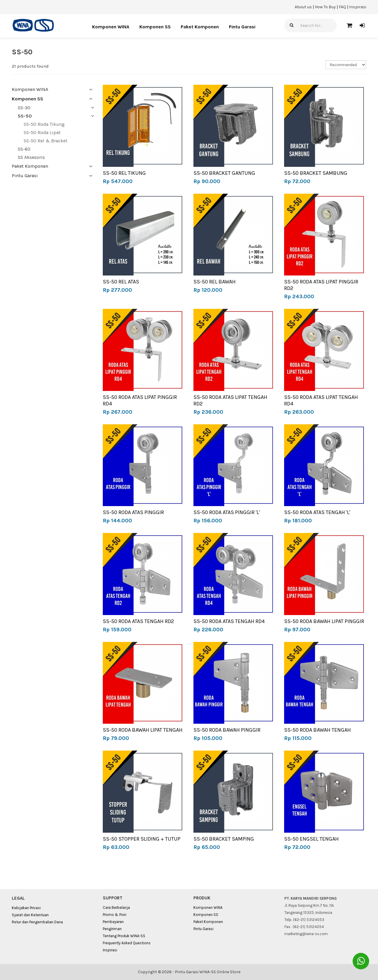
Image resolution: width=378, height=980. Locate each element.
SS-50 (25, 116)
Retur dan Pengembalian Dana (37, 922)
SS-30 (24, 108)
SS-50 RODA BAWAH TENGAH (317, 730)
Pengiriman (112, 929)
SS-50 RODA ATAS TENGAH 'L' (317, 512)
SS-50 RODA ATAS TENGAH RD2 (138, 621)
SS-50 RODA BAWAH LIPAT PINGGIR (324, 621)
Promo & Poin (115, 915)
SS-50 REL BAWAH (215, 282)
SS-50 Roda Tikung (44, 124)
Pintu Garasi (242, 27)
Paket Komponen (200, 27)
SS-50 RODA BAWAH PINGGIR (227, 730)
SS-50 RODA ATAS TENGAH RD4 (229, 621)
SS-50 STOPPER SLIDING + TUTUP (142, 839)
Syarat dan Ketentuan (30, 915)
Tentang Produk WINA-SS (124, 936)
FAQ (342, 7)
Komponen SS (155, 27)
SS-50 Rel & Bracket (45, 141)
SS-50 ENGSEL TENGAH (311, 839)
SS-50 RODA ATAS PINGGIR (133, 512)
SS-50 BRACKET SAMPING (224, 839)
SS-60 (24, 149)
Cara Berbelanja (116, 908)
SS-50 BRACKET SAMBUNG (316, 173)
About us (303, 7)
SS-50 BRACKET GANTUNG (224, 173)
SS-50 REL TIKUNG (124, 173)
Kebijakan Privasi (26, 908)
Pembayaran (113, 922)
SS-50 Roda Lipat (42, 132)
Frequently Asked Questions (127, 943)
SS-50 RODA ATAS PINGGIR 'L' (227, 512)
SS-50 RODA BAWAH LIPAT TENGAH (143, 730)
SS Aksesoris (31, 157)
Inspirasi (358, 7)
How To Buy (325, 7)
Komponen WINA (111, 27)
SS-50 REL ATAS (121, 282)
